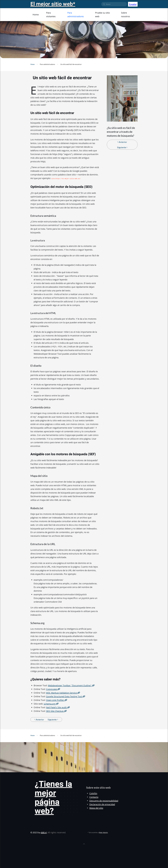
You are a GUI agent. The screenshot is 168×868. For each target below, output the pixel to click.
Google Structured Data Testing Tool (66, 696)
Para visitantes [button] (51, 15)
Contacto (94, 797)
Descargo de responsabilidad (104, 800)
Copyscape (53, 689)
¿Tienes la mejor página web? (53, 797)
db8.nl (44, 832)
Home (36, 15)
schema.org (51, 704)
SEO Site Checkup (56, 711)
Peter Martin (103, 832)
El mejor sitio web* (53, 4)
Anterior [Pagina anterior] (122, 142)
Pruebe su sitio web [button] (102, 15)
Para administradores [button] (76, 15)
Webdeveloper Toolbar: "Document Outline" (71, 685)
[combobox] (114, 4)
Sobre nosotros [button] (126, 15)
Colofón (93, 793)
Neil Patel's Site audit (58, 707)
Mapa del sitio (96, 808)
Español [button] (133, 4)
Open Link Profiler (57, 700)
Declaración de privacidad (102, 804)
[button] (84, 844)
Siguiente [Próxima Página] (122, 147)
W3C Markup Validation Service (63, 693)
